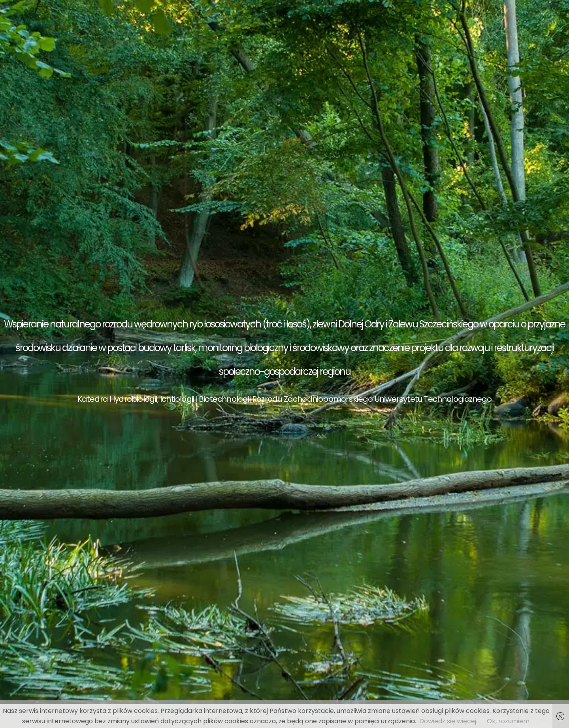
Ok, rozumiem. (509, 721)
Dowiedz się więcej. (448, 721)
